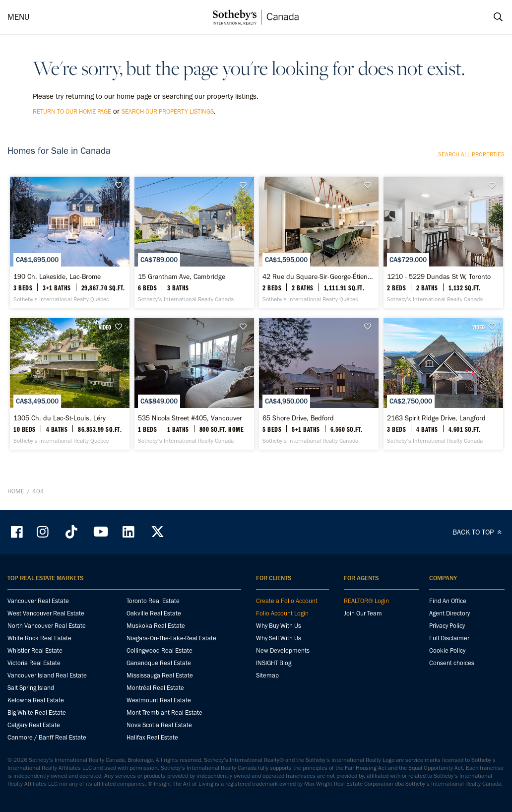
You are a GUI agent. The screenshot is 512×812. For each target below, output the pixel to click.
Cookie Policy (447, 650)
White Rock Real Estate (39, 638)
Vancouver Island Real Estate (47, 675)
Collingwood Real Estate (160, 650)
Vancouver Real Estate (38, 601)
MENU (18, 17)
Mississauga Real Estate (160, 675)
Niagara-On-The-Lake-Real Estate (171, 638)
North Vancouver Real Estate (47, 626)
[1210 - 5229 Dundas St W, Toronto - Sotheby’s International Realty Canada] (443, 242)
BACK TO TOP (479, 532)
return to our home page (72, 111)
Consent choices (452, 663)
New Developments (283, 650)
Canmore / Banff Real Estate (47, 737)
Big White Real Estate (37, 712)
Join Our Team (363, 613)
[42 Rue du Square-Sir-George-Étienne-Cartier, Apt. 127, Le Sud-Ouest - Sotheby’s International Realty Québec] (319, 242)
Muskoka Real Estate (156, 626)
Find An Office (448, 601)
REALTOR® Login (366, 601)
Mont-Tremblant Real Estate (164, 712)
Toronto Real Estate (153, 601)
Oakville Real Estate (154, 613)
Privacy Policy (447, 626)
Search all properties (471, 154)
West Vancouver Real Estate (46, 613)
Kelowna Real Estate (36, 700)
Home (16, 491)
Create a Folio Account (287, 601)
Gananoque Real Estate (159, 663)
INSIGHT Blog (274, 663)
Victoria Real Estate (34, 663)
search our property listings (168, 111)
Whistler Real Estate (35, 650)
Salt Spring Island (31, 688)
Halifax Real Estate (152, 737)
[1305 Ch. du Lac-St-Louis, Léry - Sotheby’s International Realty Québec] (70, 384)
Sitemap (267, 675)
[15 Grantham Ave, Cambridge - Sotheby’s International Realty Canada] (194, 242)
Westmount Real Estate (159, 700)
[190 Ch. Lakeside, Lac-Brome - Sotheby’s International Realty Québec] (70, 242)
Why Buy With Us (279, 626)
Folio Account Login (282, 613)
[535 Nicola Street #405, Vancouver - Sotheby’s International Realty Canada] (194, 384)
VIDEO (105, 327)
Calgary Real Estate (34, 725)
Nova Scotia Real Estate (159, 725)
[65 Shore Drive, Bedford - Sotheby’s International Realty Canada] (319, 384)
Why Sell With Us (279, 638)
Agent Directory (449, 613)
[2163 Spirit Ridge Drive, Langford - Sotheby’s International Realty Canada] (443, 384)
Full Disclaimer (449, 638)
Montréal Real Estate (155, 688)
